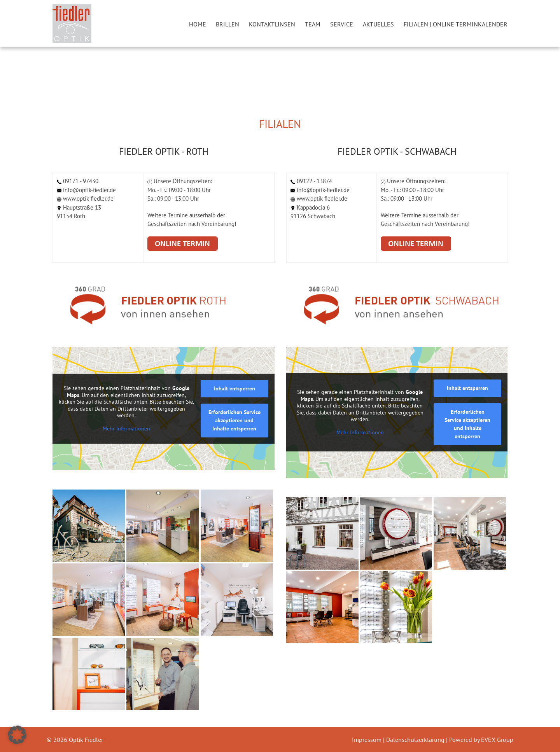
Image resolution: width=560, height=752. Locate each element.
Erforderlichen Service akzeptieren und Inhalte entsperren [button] (234, 420)
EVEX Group (496, 740)
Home (198, 24)
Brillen (227, 24)
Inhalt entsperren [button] (234, 388)
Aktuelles (378, 24)
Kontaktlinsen (272, 24)
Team (313, 24)
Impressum (367, 740)
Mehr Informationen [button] (126, 429)
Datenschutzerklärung (416, 740)
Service (342, 24)
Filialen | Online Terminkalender (456, 24)
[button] (17, 735)
